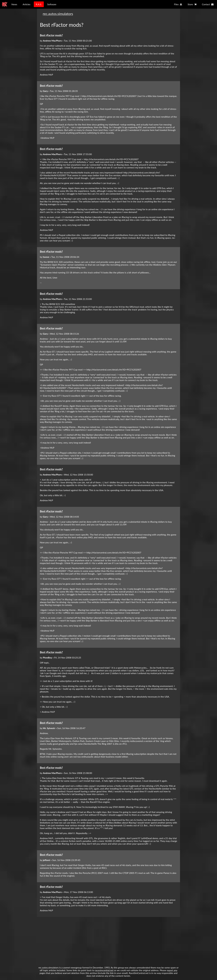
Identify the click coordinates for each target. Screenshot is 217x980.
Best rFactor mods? (51, 35)
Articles (27, 4)
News (14, 4)
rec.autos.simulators (58, 14)
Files (178, 4)
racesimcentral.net (104, 970)
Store (192, 4)
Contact (208, 4)
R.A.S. (39, 4)
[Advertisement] (108, 940)
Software (52, 4)
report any (172, 970)
